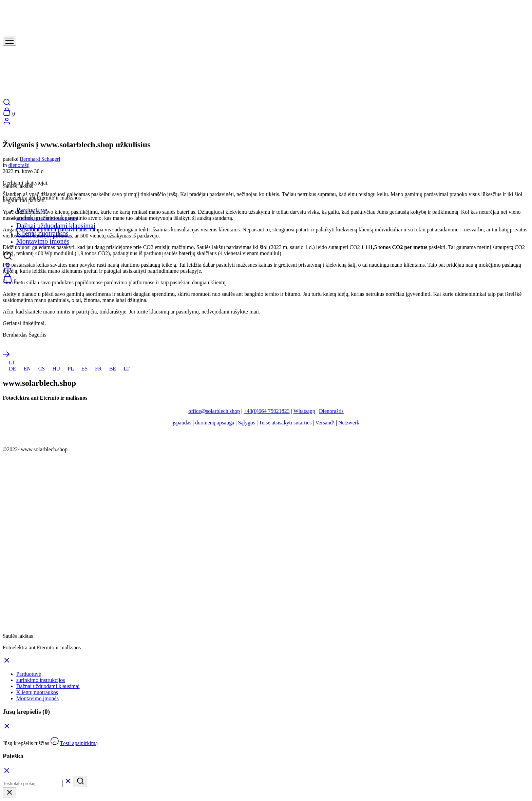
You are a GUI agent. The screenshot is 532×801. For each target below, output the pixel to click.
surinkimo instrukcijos (41, 680)
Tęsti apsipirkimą (79, 743)
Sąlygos (247, 423)
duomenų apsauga (215, 423)
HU (54, 369)
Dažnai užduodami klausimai (56, 226)
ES (82, 369)
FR (96, 369)
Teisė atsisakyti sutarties (285, 423)
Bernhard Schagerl (40, 159)
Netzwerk (349, 423)
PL (68, 369)
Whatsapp (304, 411)
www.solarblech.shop (44, 449)
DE (10, 369)
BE (110, 369)
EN (25, 369)
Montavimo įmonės (43, 241)
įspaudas (182, 423)
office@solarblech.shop (214, 411)
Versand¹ (325, 423)
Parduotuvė (29, 674)
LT (9, 363)
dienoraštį (19, 165)
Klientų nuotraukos (37, 692)
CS (39, 369)
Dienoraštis (331, 411)
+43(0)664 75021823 (267, 411)
